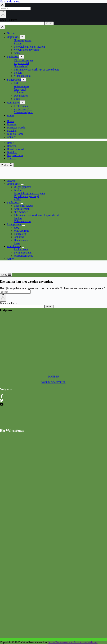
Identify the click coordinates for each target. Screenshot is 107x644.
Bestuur (18, 190)
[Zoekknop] (3, 298)
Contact (11, 158)
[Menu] (6, 275)
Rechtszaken (21, 249)
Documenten (21, 240)
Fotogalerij (20, 234)
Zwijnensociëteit (23, 253)
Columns (19, 237)
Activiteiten (14, 246)
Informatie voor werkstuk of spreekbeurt (36, 215)
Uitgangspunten (23, 187)
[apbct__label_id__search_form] (22, 307)
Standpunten (15, 224)
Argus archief (21, 209)
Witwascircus (21, 231)
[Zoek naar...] (15, 292)
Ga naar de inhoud (10, 1)
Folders (18, 218)
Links (17, 243)
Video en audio (22, 221)
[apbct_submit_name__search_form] (49, 307)
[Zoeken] (7, 165)
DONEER (54, 377)
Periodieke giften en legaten (29, 193)
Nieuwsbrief (21, 212)
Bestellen (12, 152)
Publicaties (14, 203)
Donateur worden (17, 149)
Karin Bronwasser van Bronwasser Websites (73, 642)
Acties (10, 259)
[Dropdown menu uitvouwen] (22, 185)
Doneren (12, 146)
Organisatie (14, 184)
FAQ (17, 228)
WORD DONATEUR (53, 382)
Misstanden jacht (23, 256)
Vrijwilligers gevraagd (26, 196)
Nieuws (11, 181)
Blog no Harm (15, 155)
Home (10, 143)
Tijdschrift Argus (23, 206)
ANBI (17, 199)
